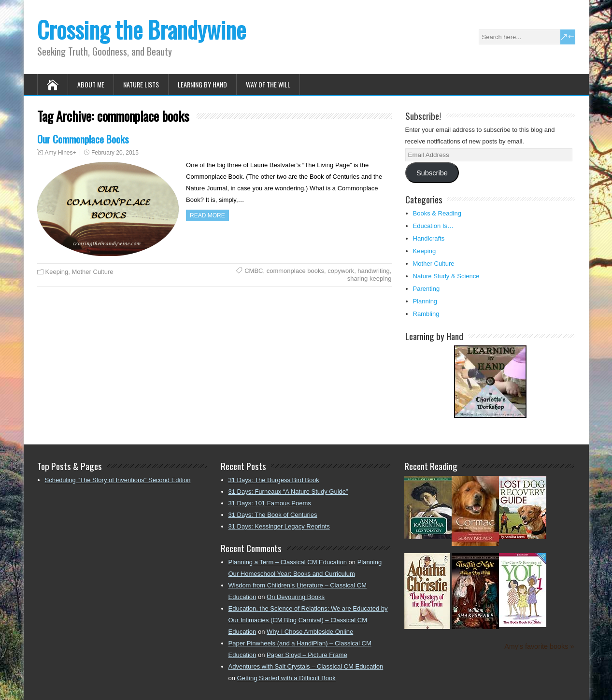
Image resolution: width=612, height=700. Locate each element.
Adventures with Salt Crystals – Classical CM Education (306, 666)
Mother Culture (92, 272)
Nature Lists (141, 84)
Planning (425, 301)
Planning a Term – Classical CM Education (288, 562)
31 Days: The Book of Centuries (273, 515)
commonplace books (295, 271)
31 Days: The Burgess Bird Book (274, 480)
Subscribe (432, 173)
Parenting (427, 289)
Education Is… (434, 226)
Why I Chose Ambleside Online (310, 632)
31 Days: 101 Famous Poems (270, 503)
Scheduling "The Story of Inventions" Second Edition (118, 480)
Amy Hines (59, 153)
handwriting (374, 271)
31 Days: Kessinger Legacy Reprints (279, 526)
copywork (341, 271)
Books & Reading (437, 213)
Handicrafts (429, 238)
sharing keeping (370, 279)
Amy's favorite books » (539, 646)
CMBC (254, 271)
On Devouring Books (296, 597)
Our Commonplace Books (83, 139)
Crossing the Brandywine (142, 29)
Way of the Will (268, 84)
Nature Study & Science (446, 276)
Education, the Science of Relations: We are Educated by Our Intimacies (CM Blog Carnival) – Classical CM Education (308, 620)
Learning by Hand (202, 84)
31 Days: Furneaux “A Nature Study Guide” (288, 492)
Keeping (57, 272)
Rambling (426, 314)
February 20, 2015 (115, 153)
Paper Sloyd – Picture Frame (307, 655)
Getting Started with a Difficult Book (286, 678)
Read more (207, 215)
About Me (91, 84)
